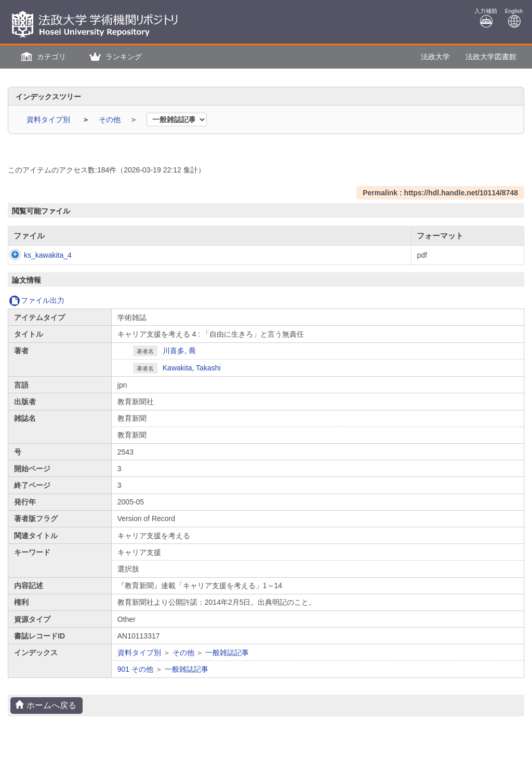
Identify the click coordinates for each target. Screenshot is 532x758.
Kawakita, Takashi (192, 368)
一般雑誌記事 (227, 653)
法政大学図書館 (491, 57)
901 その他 (135, 669)
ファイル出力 (37, 300)
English (514, 18)
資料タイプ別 (49, 119)
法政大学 (435, 57)
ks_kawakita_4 (37, 255)
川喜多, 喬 (179, 351)
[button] (42, 57)
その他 (111, 119)
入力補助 (486, 18)
